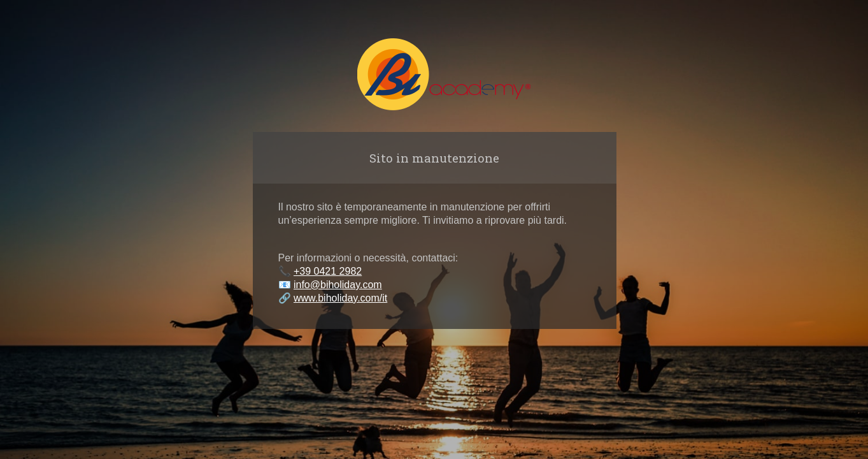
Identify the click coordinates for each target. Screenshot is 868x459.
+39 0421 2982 (328, 271)
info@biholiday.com (338, 285)
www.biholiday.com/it (340, 298)
